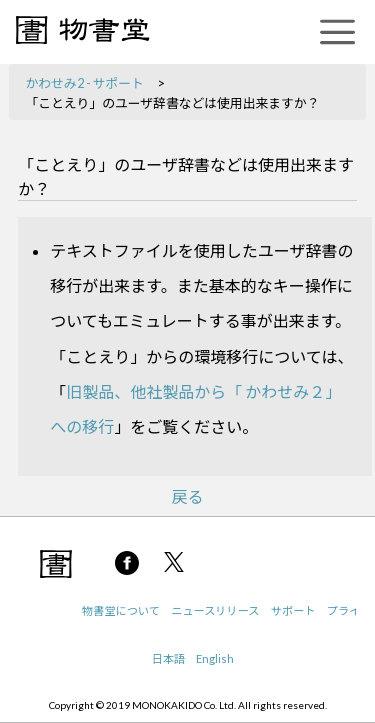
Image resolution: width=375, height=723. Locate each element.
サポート (293, 610)
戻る (187, 496)
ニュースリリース (215, 610)
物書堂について (121, 610)
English (215, 658)
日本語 (169, 658)
